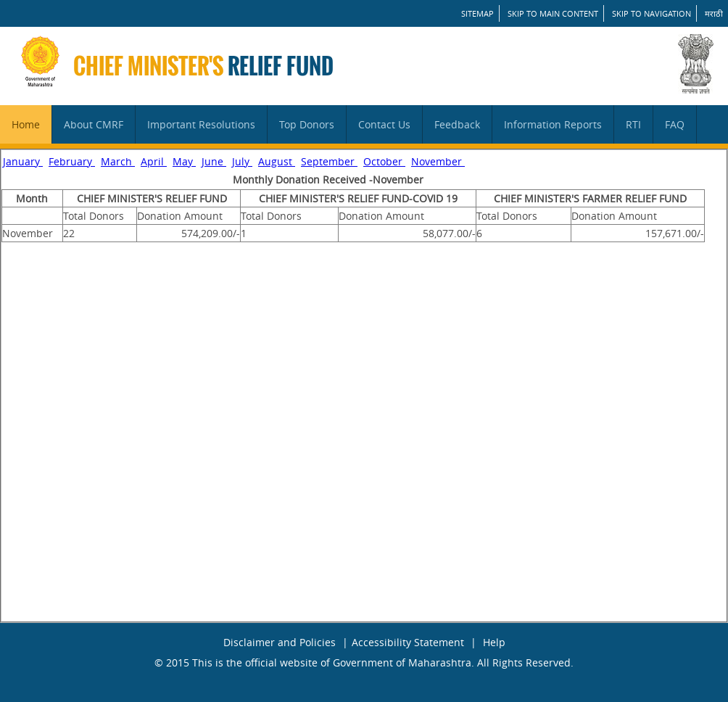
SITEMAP (477, 13)
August (277, 161)
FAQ (675, 124)
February (72, 161)
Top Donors (307, 124)
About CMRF (94, 124)
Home (26, 124)
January (23, 161)
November (438, 161)
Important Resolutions (201, 124)
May (184, 161)
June (214, 161)
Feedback (457, 124)
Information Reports (553, 124)
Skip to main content (553, 13)
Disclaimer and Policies (280, 642)
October (384, 161)
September (329, 161)
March (118, 161)
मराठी (714, 13)
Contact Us (384, 124)
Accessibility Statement (408, 642)
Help (494, 642)
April (154, 161)
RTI (633, 124)
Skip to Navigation (652, 13)
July (242, 161)
